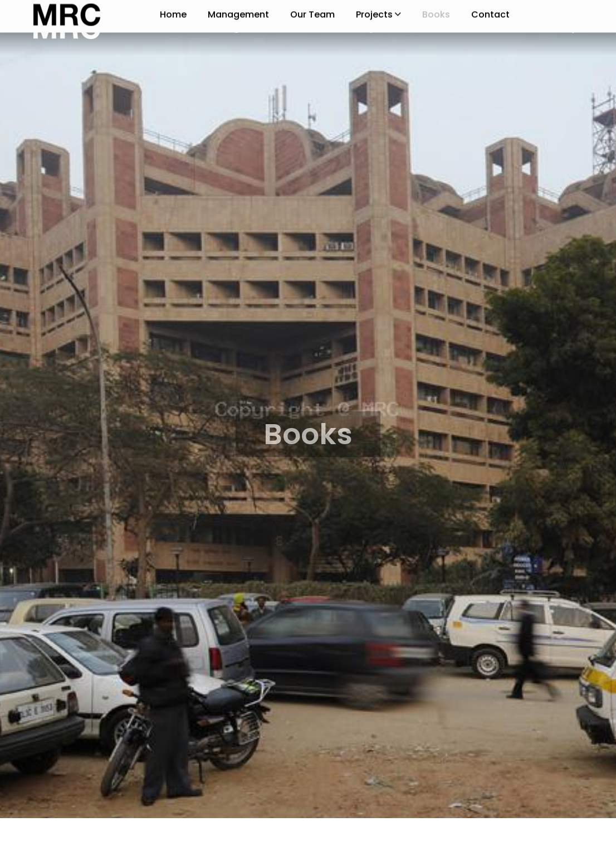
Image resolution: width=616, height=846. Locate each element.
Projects (378, 28)
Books (436, 28)
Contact (490, 28)
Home (173, 28)
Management (238, 28)
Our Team (312, 28)
